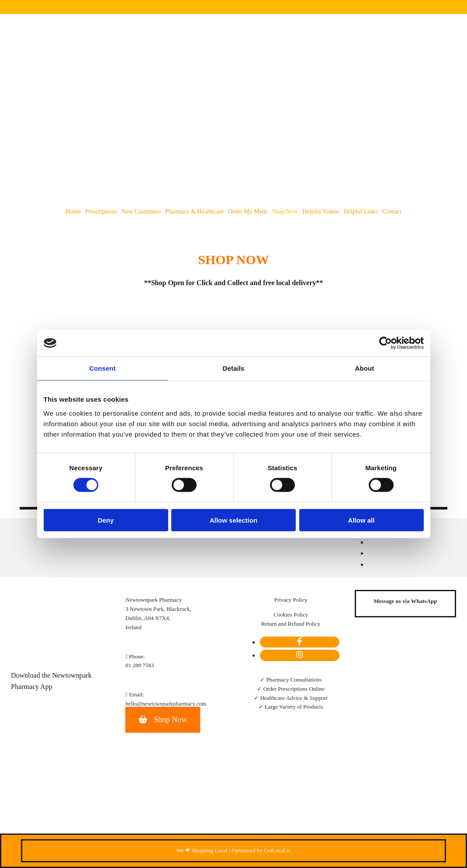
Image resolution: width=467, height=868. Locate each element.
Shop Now (285, 212)
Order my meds (248, 212)
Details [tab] (234, 368)
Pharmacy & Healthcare (195, 212)
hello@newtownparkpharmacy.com (166, 704)
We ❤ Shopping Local (202, 850)
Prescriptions (101, 212)
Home (73, 212)
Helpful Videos (321, 212)
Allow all (361, 520)
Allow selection (233, 520)
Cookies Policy (291, 615)
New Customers (141, 212)
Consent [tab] (102, 368)
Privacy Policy (291, 600)
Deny (106, 520)
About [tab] (365, 368)
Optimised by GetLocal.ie (261, 850)
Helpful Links (361, 212)
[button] (163, 720)
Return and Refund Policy (291, 624)
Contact (392, 212)
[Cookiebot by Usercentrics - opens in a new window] (386, 343)
